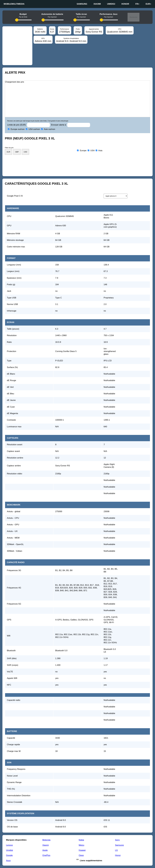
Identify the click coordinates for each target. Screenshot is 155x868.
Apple (45, 850)
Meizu (81, 845)
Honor (125, 4)
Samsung (82, 4)
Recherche (133, 17)
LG (116, 850)
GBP (17, 152)
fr (137, 4)
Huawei (82, 850)
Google (9, 855)
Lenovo (9, 845)
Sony (117, 840)
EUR (148, 4)
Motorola (46, 840)
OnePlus (46, 855)
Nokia (81, 840)
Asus (8, 861)
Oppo (81, 855)
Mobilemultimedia (14, 4)
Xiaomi (97, 4)
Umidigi (111, 4)
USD (25, 152)
